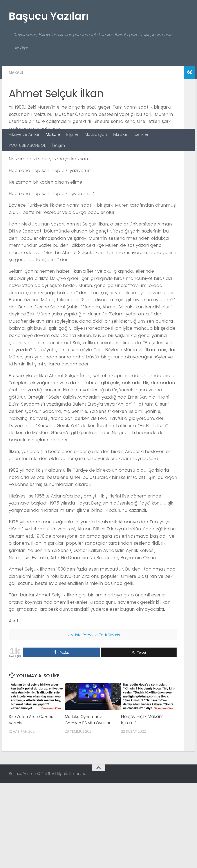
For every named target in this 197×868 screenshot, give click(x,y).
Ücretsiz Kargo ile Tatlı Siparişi (93, 720)
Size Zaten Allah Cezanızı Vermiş (25, 805)
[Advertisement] (98, 96)
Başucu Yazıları (49, 16)
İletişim (58, 145)
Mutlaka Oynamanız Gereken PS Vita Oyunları (90, 805)
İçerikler (141, 134)
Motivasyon (96, 134)
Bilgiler (72, 134)
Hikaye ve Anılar (24, 134)
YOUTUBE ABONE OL (27, 145)
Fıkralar (120, 134)
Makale (53, 134)
